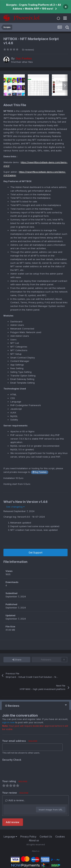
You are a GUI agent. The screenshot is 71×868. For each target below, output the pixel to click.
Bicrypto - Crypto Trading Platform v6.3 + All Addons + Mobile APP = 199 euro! (34, 7)
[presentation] (28, 769)
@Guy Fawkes (39, 472)
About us (34, 840)
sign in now (8, 722)
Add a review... (15, 800)
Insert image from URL (51, 810)
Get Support (35, 553)
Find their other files (22, 62)
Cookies (60, 837)
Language (10, 837)
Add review (13, 822)
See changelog (15, 507)
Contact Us (46, 837)
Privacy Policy (28, 837)
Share (17, 660)
